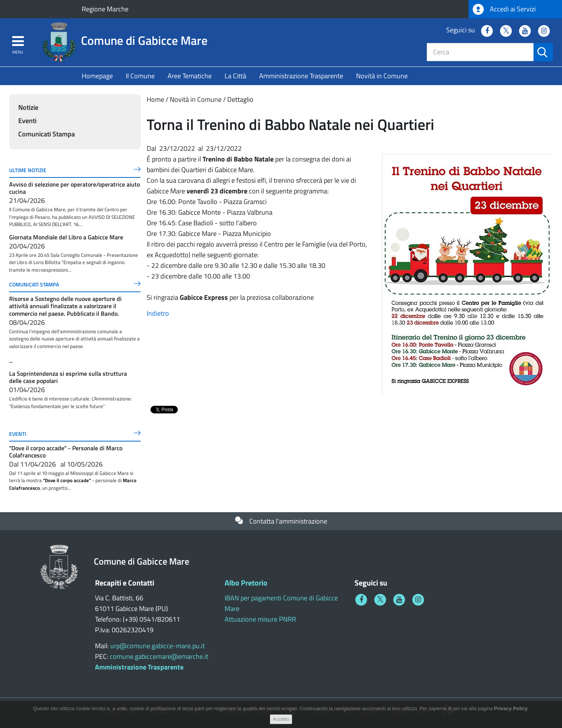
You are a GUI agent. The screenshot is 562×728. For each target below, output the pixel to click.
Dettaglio (240, 99)
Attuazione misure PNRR (260, 619)
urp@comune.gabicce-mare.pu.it (158, 646)
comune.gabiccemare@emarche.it (159, 656)
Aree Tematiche (190, 76)
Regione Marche (105, 9)
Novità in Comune (382, 76)
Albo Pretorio (246, 583)
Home (155, 99)
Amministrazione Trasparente (301, 76)
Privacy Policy (511, 708)
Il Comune (140, 76)
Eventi (27, 121)
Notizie (28, 107)
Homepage (97, 76)
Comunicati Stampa (47, 134)
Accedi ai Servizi (504, 9)
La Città (235, 76)
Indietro (158, 313)
